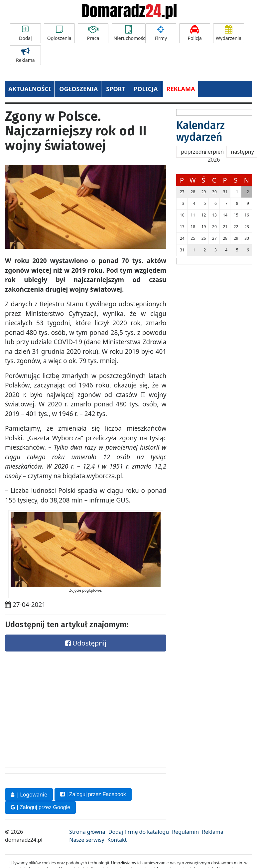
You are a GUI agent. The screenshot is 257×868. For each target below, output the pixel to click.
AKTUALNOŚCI (30, 89)
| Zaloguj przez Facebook (93, 794)
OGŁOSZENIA (78, 89)
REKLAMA (181, 89)
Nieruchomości (130, 33)
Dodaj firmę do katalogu (139, 831)
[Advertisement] (55, 711)
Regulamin (185, 831)
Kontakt (117, 839)
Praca (93, 33)
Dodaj (25, 33)
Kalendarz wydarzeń (200, 131)
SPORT (116, 89)
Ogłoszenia (59, 33)
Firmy (161, 33)
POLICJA (146, 89)
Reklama (25, 55)
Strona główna (87, 831)
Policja (195, 33)
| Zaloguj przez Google (40, 807)
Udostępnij (86, 643)
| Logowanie (29, 795)
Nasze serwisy (87, 839)
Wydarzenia (229, 33)
